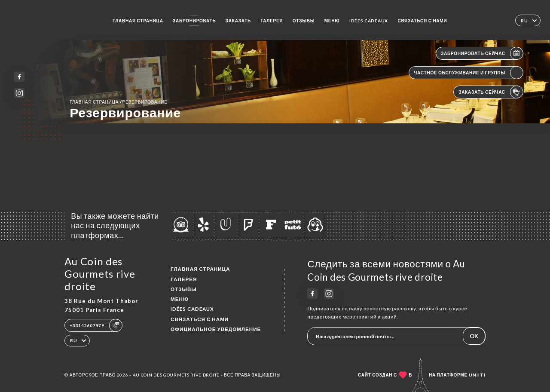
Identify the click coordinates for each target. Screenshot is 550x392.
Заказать (238, 21)
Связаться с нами (422, 21)
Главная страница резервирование (119, 102)
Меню (332, 21)
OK (474, 336)
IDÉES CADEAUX (369, 21)
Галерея (272, 21)
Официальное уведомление (216, 329)
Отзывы (304, 21)
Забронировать (194, 21)
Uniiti (477, 375)
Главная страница (138, 21)
